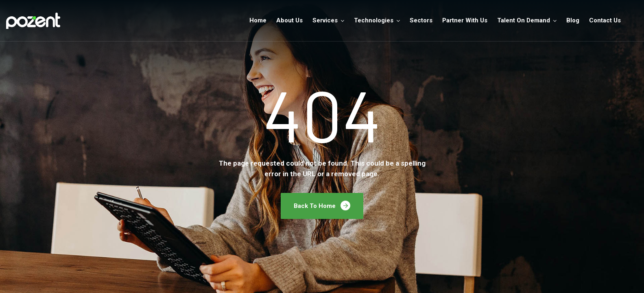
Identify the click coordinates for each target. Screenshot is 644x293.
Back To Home (322, 206)
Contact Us (605, 20)
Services (325, 20)
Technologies (374, 20)
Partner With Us (465, 20)
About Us (289, 20)
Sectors (421, 20)
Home (258, 20)
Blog (573, 20)
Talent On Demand (524, 20)
